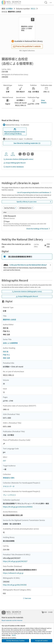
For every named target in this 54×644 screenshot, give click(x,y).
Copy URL (13, 154)
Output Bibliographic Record (14, 163)
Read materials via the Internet (12, 620)
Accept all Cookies (42, 641)
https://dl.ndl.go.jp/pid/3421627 (15, 561)
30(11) (33, 9)
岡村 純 (6, 352)
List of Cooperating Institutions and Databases (34, 192)
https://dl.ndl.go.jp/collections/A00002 (18, 507)
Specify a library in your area (34, 202)
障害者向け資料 (9, 478)
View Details (44, 101)
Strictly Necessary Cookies (15, 641)
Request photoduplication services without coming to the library (15, 131)
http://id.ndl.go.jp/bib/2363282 (15, 585)
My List (6, 154)
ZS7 (4, 461)
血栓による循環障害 (10, 343)
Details (14, 635)
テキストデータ (9, 486)
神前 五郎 (6, 358)
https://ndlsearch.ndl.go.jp (13, 573)
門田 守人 (6, 355)
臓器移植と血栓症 (10, 319)
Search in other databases (14, 167)
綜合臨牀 (9, 9)
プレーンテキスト (10, 495)
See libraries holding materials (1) (27, 143)
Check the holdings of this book (38, 229)
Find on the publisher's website (27, 46)
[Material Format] (26, 208)
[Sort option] (10, 208)
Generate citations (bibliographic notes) (18, 159)
